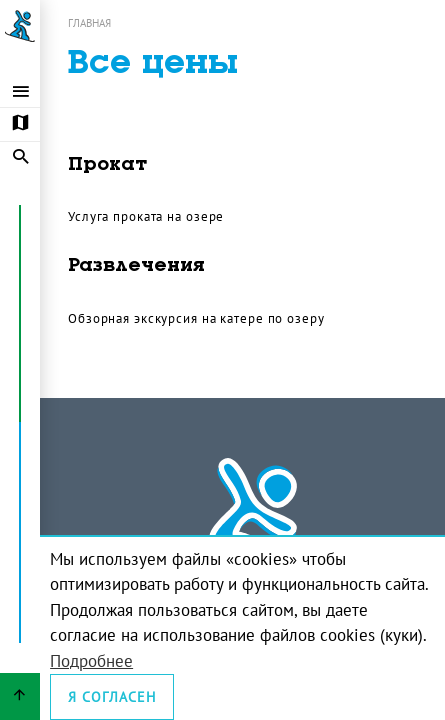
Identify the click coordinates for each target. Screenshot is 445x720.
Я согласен (112, 697)
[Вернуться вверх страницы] (20, 696)
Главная (89, 23)
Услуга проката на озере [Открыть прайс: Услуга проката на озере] (146, 216)
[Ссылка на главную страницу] (20, 26)
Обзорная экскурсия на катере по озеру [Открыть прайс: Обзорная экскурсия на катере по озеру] (196, 318)
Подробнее (91, 661)
